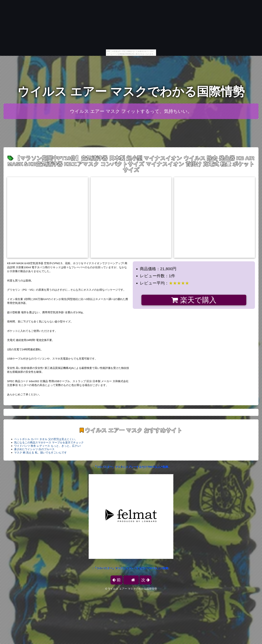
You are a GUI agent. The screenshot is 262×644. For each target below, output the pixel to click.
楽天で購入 (194, 300)
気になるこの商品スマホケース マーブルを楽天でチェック (49, 442)
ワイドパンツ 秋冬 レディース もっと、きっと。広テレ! (47, 446)
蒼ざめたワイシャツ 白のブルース (34, 449)
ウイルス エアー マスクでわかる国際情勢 (131, 92)
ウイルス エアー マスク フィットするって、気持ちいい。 (131, 111)
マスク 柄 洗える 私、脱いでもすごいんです (40, 452)
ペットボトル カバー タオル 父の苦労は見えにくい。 (46, 439)
